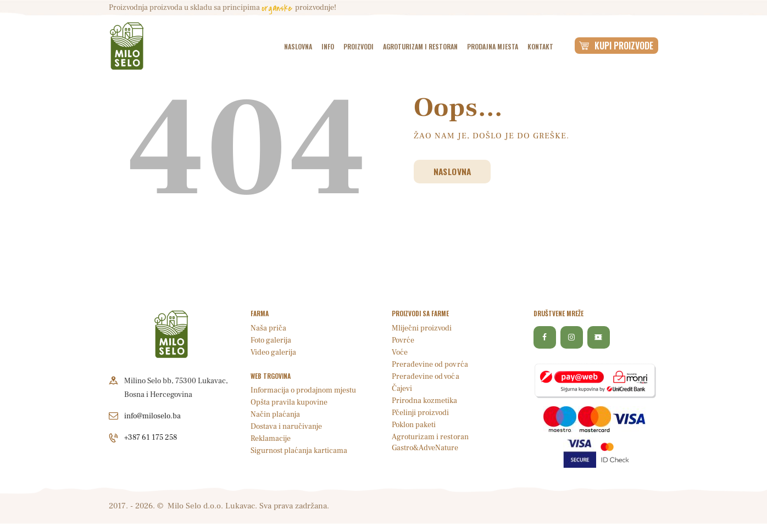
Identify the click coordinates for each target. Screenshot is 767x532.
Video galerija (273, 352)
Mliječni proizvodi (422, 328)
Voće (400, 352)
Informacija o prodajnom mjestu (303, 390)
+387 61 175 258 (151, 438)
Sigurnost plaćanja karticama (299, 451)
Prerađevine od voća (425, 377)
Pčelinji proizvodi (420, 413)
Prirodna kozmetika (424, 401)
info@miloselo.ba (152, 416)
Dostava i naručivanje (286, 427)
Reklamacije (271, 439)
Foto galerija (271, 340)
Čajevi (402, 389)
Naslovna (453, 171)
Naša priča (268, 328)
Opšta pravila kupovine (289, 402)
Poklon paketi (414, 425)
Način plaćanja (275, 415)
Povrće (403, 340)
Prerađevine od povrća (430, 365)
